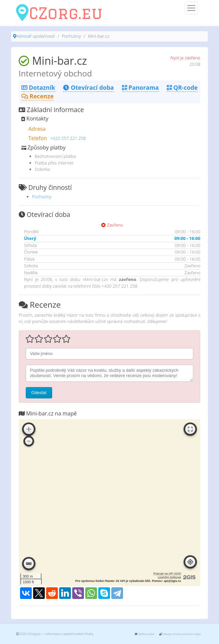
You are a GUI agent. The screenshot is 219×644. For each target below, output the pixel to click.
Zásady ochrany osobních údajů (180, 634)
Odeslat (39, 393)
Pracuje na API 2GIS (167, 574)
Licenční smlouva (170, 577)
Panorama (140, 87)
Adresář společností (36, 36)
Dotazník (38, 87)
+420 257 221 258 (68, 138)
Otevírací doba (88, 87)
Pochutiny (72, 36)
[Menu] (191, 8)
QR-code (182, 87)
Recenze (38, 96)
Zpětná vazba (144, 634)
